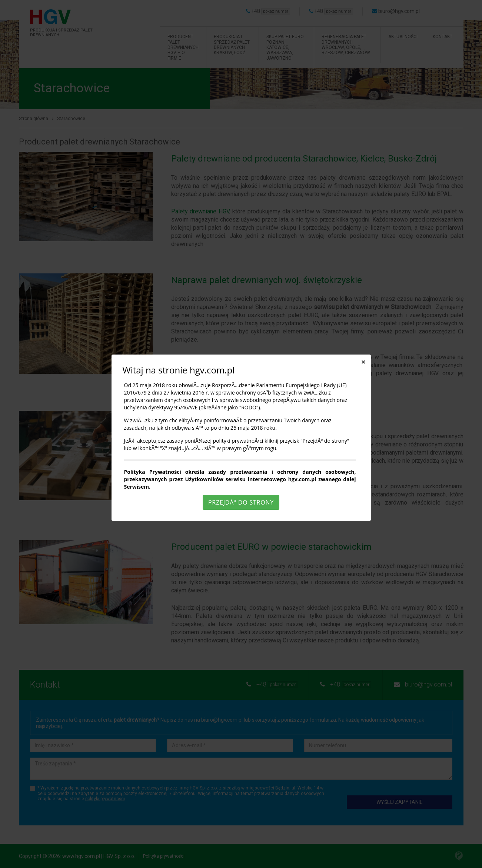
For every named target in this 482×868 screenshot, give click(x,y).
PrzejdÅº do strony (241, 502)
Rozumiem (242, 862)
